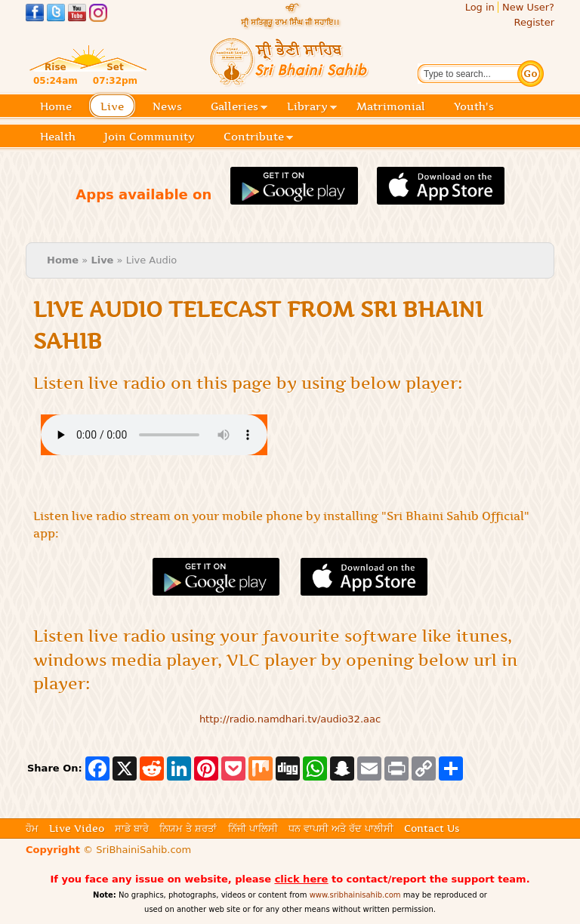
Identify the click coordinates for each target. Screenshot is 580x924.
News (167, 106)
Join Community (150, 137)
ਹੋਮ (32, 828)
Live (117, 108)
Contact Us (432, 828)
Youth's (474, 106)
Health (58, 137)
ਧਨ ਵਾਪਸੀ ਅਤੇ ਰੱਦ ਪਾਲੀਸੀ (341, 828)
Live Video (77, 828)
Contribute (258, 138)
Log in (480, 7)
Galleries (239, 108)
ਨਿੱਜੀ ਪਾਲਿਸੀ (253, 828)
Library (312, 108)
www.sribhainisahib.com (355, 895)
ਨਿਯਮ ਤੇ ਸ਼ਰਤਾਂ (188, 828)
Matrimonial (391, 106)
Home (56, 106)
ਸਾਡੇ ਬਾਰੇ (132, 828)
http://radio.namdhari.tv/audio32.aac (290, 719)
